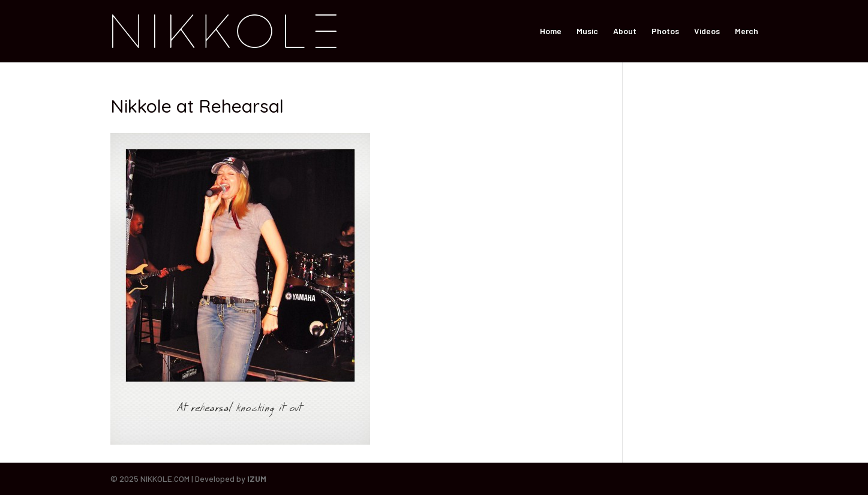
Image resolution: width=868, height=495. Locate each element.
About (625, 31)
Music (587, 31)
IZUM (257, 479)
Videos (707, 31)
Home (551, 31)
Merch (747, 31)
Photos (665, 31)
